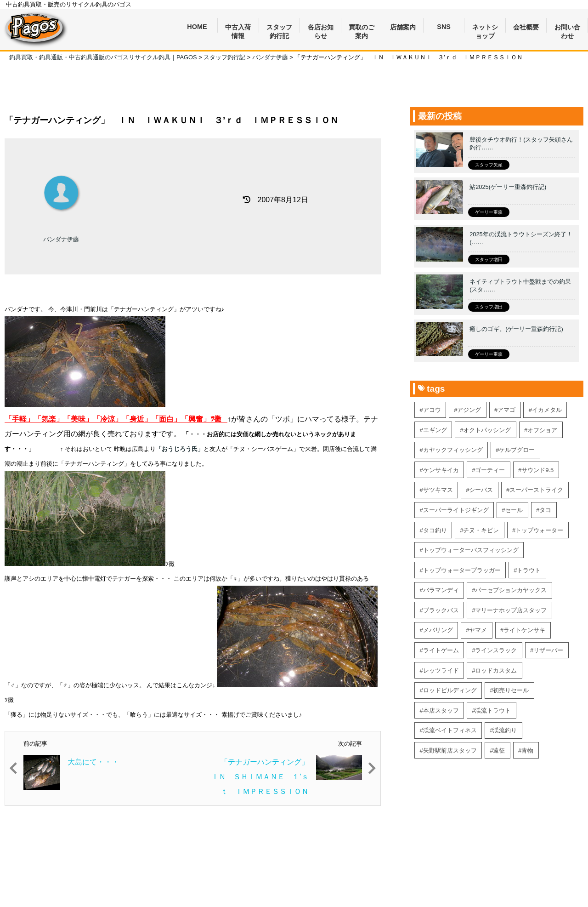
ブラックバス (441, 610)
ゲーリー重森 (489, 212)
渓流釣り (505, 730)
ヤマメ (478, 630)
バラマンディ (441, 590)
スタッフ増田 (489, 260)
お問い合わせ (567, 28)
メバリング (438, 630)
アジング (469, 410)
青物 (527, 750)
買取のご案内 (362, 28)
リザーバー (548, 650)
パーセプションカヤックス (511, 590)
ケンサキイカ (441, 470)
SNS (444, 27)
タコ (545, 510)
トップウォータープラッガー (462, 570)
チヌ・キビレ (481, 530)
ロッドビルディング (450, 690)
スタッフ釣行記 (279, 28)
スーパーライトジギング (456, 510)
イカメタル (547, 410)
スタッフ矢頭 (489, 165)
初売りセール (511, 690)
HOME (197, 27)
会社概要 (526, 27)
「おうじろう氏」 (180, 449)
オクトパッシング (487, 430)
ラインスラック (496, 650)
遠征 (499, 750)
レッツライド (441, 670)
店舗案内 (403, 27)
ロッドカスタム (496, 670)
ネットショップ (485, 28)
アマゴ (506, 410)
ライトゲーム (441, 650)
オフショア (542, 430)
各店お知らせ (321, 28)
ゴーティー (490, 470)
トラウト (529, 570)
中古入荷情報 (238, 28)
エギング (435, 430)
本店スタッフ (441, 710)
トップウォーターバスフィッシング (471, 550)
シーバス (481, 490)
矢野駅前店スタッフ (450, 750)
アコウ (432, 410)
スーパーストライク (536, 490)
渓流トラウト (493, 710)
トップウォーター (539, 530)
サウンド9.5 (537, 470)
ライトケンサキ (524, 630)
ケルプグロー (517, 450)
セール (514, 510)
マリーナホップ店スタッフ (511, 610)
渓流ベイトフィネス (450, 730)
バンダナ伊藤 (61, 239)
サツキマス (438, 490)
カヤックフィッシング (453, 450)
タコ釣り (435, 530)
